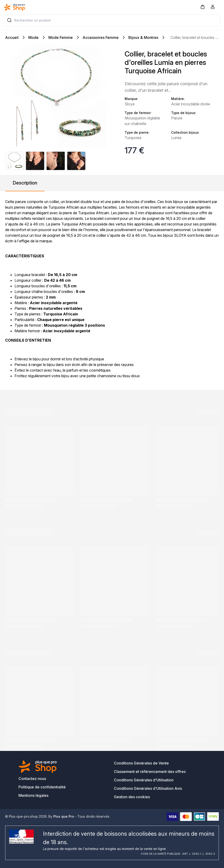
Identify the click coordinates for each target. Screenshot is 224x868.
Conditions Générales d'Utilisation (144, 780)
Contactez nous (32, 779)
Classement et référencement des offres (150, 772)
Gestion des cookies (132, 797)
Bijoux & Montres (143, 37)
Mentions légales (33, 795)
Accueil (12, 37)
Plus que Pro (64, 816)
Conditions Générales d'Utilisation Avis (148, 788)
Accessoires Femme (101, 37)
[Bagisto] (14, 7)
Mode (33, 37)
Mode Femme (61, 37)
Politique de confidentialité (42, 787)
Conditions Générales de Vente (141, 763)
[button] (202, 7)
